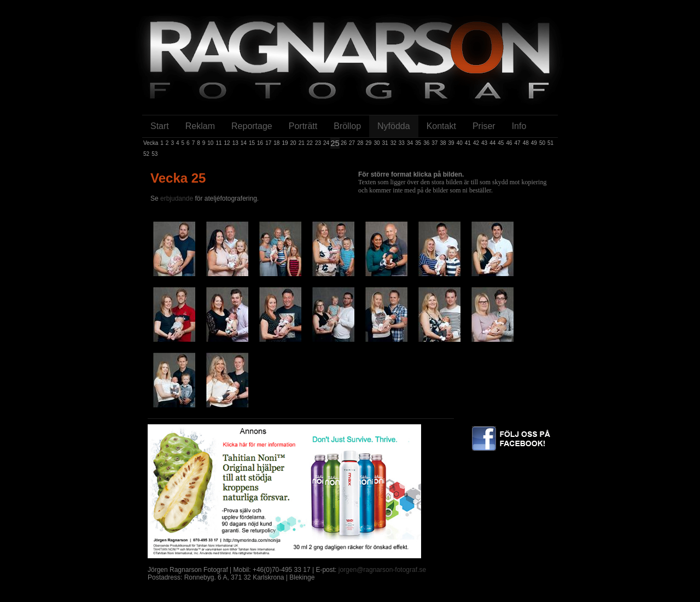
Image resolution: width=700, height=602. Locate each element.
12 (227, 143)
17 (268, 143)
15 (252, 143)
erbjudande (177, 198)
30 (377, 143)
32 (393, 143)
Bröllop (347, 126)
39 (451, 143)
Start (160, 126)
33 (402, 143)
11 (218, 143)
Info (519, 126)
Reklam (200, 126)
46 (509, 143)
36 (426, 143)
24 (326, 143)
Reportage (252, 126)
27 (352, 143)
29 (368, 143)
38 (443, 143)
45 (501, 143)
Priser (484, 126)
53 (154, 154)
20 (293, 143)
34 (410, 143)
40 (460, 143)
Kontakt (441, 126)
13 (235, 143)
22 (310, 143)
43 (484, 143)
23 (318, 143)
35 (418, 143)
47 (518, 143)
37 (434, 143)
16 (260, 143)
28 (360, 143)
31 (385, 143)
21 (302, 143)
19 (285, 143)
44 (492, 143)
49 (534, 143)
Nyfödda (394, 126)
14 (244, 143)
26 (344, 143)
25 (335, 143)
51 (550, 143)
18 (276, 143)
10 (210, 143)
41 (468, 143)
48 (526, 143)
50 (542, 143)
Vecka (151, 143)
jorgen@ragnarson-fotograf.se (382, 570)
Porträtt (303, 126)
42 (476, 143)
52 (146, 154)
